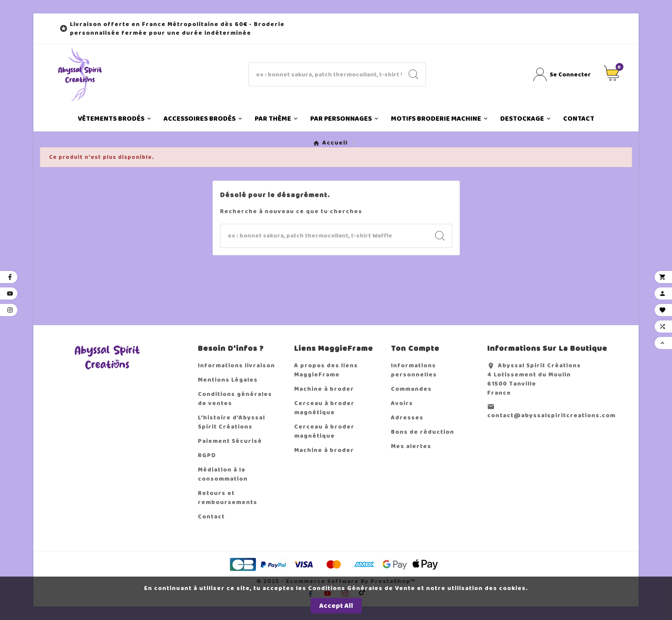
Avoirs (402, 403)
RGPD (207, 455)
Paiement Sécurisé (230, 441)
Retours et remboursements (228, 498)
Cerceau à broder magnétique (324, 408)
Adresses (407, 417)
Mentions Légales (228, 380)
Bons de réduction (423, 432)
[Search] (413, 74)
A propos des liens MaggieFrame (326, 370)
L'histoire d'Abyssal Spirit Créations (231, 422)
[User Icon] (562, 74)
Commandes (411, 389)
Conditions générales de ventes (235, 399)
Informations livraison (236, 365)
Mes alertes (411, 446)
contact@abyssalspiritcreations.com (551, 415)
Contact (211, 516)
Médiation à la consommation (223, 474)
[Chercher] (325, 74)
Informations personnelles (414, 370)
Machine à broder (324, 389)
